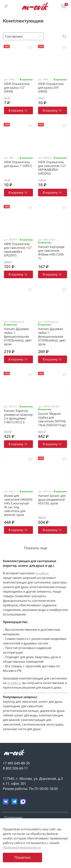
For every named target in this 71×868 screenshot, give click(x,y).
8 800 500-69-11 (15, 768)
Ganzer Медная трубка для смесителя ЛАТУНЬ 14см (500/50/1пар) (52, 419)
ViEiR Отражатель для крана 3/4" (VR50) (51, 88)
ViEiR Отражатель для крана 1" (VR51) (18, 164)
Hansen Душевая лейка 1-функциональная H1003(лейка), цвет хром (18, 336)
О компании (13, 818)
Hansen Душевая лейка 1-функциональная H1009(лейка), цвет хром (52, 336)
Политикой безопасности (22, 847)
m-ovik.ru (42, 573)
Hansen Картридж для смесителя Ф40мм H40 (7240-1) (51, 253)
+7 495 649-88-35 (16, 763)
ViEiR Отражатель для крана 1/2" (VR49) (17, 88)
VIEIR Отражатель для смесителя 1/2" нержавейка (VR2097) (18, 250)
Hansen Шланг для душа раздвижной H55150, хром (52, 500)
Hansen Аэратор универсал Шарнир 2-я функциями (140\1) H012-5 (18, 416)
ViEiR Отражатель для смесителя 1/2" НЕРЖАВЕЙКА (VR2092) (52, 168)
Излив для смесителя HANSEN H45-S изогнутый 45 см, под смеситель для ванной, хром (18, 505)
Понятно (22, 857)
